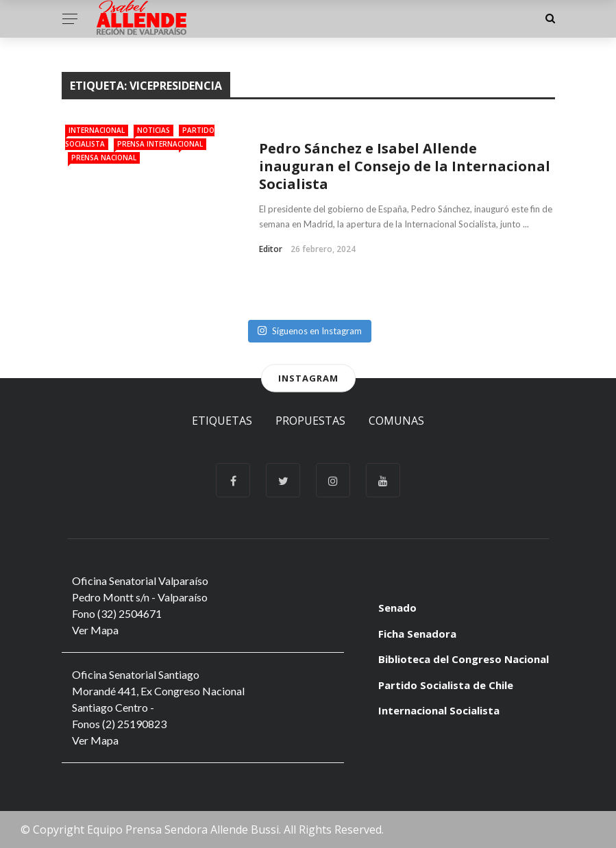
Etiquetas (222, 421)
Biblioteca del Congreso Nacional (464, 659)
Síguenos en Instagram (309, 331)
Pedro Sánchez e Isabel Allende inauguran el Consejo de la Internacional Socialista (405, 166)
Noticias (153, 130)
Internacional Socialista (439, 710)
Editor (271, 249)
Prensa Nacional (104, 158)
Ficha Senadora (417, 634)
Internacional (97, 130)
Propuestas (310, 421)
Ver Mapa (95, 630)
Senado (397, 608)
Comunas (396, 421)
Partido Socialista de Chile (446, 685)
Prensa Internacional (160, 144)
